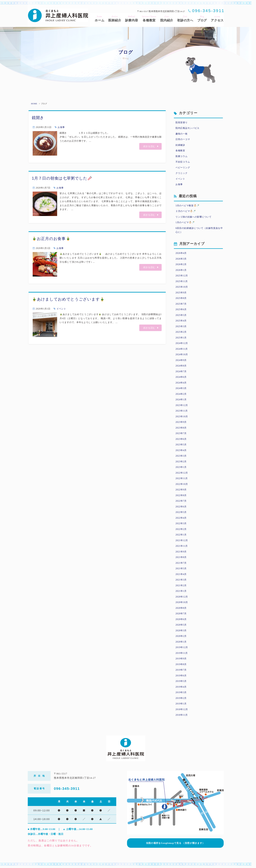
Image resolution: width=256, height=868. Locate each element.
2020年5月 (181, 625)
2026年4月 (181, 253)
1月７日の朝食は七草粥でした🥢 (62, 178)
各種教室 (180, 151)
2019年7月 (181, 670)
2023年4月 (181, 450)
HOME (34, 104)
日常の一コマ (183, 139)
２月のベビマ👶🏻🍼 (186, 211)
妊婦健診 (180, 145)
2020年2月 (181, 636)
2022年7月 (181, 501)
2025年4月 (181, 321)
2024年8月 (181, 366)
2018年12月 (182, 709)
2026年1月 (181, 270)
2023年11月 (182, 411)
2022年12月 (182, 473)
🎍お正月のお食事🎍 (51, 239)
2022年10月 (182, 484)
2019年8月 (181, 664)
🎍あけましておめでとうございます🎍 (68, 299)
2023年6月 (181, 439)
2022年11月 (182, 478)
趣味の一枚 (182, 134)
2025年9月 (181, 293)
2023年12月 (182, 405)
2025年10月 (182, 287)
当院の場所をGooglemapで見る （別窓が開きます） (175, 842)
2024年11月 (182, 349)
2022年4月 (181, 518)
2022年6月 (181, 507)
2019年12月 (182, 647)
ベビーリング (183, 168)
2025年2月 (181, 332)
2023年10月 (182, 417)
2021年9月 (181, 552)
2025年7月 (181, 304)
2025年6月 (181, 309)
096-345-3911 (208, 11)
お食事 (61, 127)
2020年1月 (181, 642)
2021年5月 (181, 569)
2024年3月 (181, 388)
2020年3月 (181, 631)
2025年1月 (181, 338)
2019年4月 (181, 687)
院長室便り (182, 123)
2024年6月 (181, 377)
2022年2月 (181, 529)
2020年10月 (182, 602)
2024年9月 (181, 360)
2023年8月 (181, 428)
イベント (61, 309)
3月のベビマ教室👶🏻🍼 (187, 206)
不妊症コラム (183, 162)
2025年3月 (181, 326)
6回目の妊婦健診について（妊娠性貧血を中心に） (199, 230)
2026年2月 (181, 264)
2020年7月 (181, 614)
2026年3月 (181, 259)
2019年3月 (181, 692)
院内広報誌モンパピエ (188, 128)
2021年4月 (181, 574)
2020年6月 (181, 619)
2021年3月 (181, 580)
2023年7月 (181, 433)
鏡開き (38, 118)
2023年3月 (181, 456)
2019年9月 (181, 659)
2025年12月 (182, 276)
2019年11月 (182, 653)
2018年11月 (182, 715)
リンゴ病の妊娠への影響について (194, 217)
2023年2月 (181, 462)
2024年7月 (181, 371)
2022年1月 (181, 535)
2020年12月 (182, 597)
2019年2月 (181, 698)
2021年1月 (181, 591)
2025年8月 (181, 298)
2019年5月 (181, 681)
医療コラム (182, 156)
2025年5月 (181, 315)
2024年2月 (181, 394)
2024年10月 (182, 354)
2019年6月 (181, 676)
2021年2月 (181, 585)
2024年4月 (181, 383)
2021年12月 (182, 540)
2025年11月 (182, 281)
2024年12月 (182, 343)
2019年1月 (181, 704)
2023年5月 (181, 445)
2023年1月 (181, 467)
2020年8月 (181, 608)
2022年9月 (181, 490)
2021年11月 (182, 546)
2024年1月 (181, 400)
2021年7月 (181, 563)
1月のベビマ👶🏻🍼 (185, 222)
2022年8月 (181, 495)
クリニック (182, 173)
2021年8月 (181, 557)
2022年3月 (181, 523)
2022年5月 (181, 512)
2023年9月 (181, 422)
